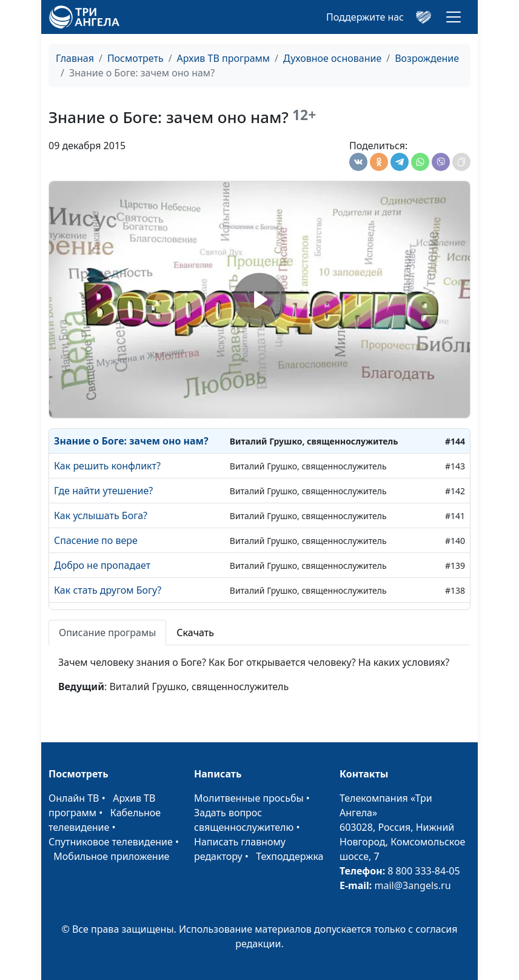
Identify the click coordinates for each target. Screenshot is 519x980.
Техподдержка (290, 856)
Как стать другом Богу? (108, 590)
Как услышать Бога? (101, 515)
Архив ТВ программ (224, 58)
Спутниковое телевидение (111, 842)
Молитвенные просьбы (249, 798)
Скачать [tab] (195, 633)
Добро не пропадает (102, 565)
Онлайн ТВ (74, 798)
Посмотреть (136, 58)
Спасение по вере (96, 540)
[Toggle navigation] (454, 17)
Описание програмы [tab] (107, 633)
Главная (75, 58)
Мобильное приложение (111, 856)
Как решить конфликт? (107, 466)
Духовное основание (332, 58)
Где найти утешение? (103, 491)
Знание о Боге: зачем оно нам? (131, 441)
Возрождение (427, 58)
